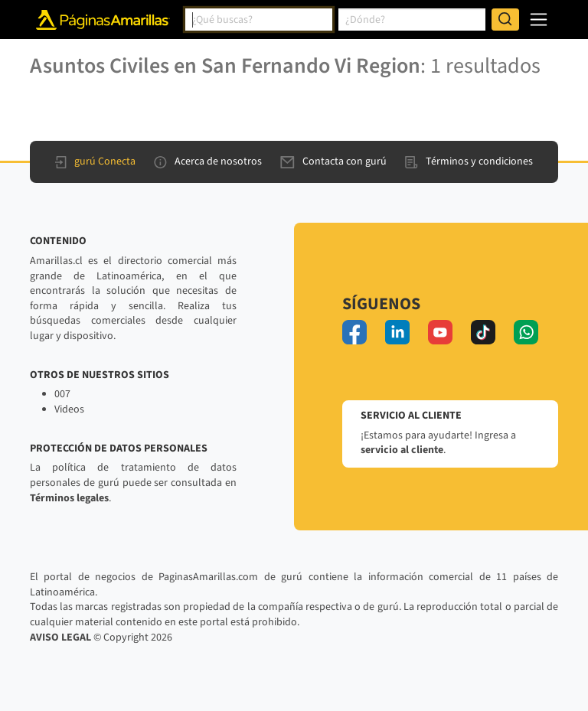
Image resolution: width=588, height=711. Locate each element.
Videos (69, 409)
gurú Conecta (95, 161)
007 (62, 394)
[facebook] (354, 332)
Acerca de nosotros (208, 161)
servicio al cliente (402, 450)
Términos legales (69, 498)
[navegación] (539, 20)
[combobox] (259, 20)
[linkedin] (397, 332)
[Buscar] (505, 20)
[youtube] (440, 332)
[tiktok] (483, 332)
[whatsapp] (526, 332)
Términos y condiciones (469, 161)
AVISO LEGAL (60, 638)
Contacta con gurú (333, 161)
